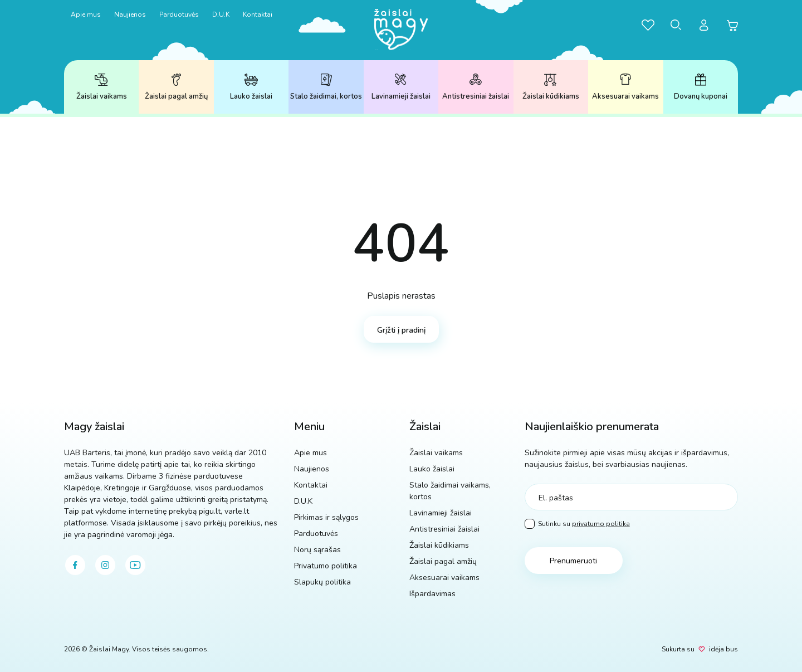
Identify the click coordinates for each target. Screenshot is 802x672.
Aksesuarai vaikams (625, 87)
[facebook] (75, 565)
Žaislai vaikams (102, 87)
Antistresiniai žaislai (476, 87)
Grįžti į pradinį (401, 330)
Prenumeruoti (573, 561)
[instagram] (105, 565)
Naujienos (130, 14)
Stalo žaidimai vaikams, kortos (450, 491)
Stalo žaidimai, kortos (326, 87)
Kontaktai (258, 14)
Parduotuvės (179, 14)
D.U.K (221, 14)
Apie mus (86, 14)
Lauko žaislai (251, 87)
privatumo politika (601, 524)
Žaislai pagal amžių (176, 87)
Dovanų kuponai (701, 87)
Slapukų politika (322, 582)
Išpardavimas (432, 594)
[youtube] (135, 565)
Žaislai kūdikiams (551, 87)
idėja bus (723, 649)
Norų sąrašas (317, 550)
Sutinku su (577, 524)
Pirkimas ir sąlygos (326, 517)
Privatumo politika (326, 566)
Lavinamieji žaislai (401, 87)
